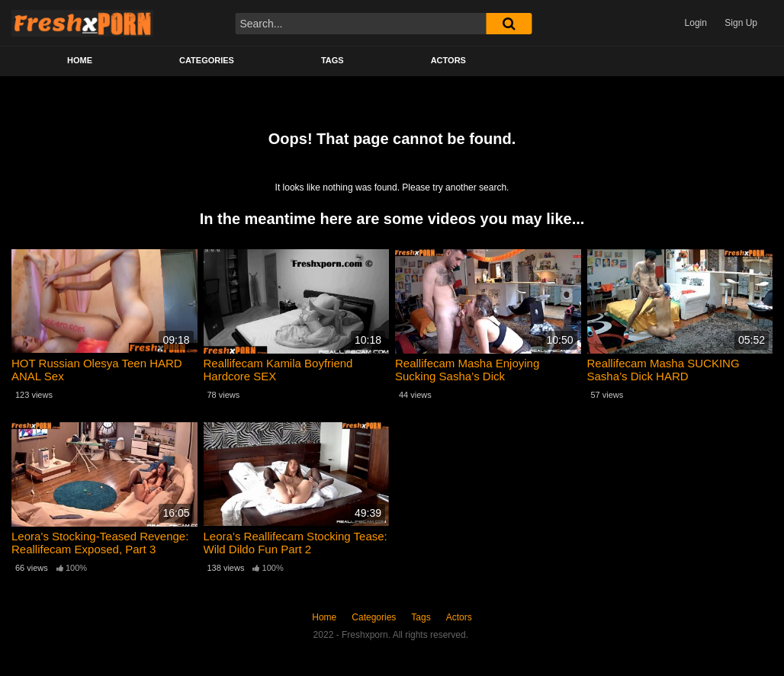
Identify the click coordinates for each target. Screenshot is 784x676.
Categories (207, 60)
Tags (333, 60)
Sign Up (741, 23)
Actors (448, 60)
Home (80, 60)
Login (696, 23)
